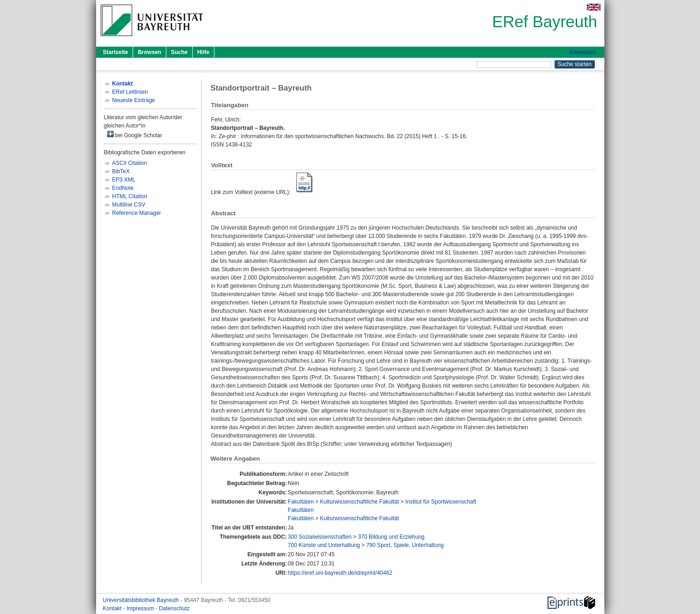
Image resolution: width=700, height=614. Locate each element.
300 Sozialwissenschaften (320, 537)
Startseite (116, 52)
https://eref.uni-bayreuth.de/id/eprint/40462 (340, 573)
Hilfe (203, 52)
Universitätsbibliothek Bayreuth (142, 600)
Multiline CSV (129, 205)
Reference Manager (137, 213)
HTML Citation (130, 196)
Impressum (141, 608)
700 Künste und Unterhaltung (324, 545)
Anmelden (582, 52)
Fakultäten (301, 502)
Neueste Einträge (134, 100)
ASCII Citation (130, 163)
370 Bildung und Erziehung (391, 537)
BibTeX (121, 171)
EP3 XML (124, 180)
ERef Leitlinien (130, 92)
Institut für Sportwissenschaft (441, 502)
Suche (179, 52)
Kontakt (113, 608)
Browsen (149, 52)
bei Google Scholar (135, 135)
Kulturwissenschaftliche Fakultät (360, 502)
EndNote (123, 188)
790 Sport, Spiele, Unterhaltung (405, 545)
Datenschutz (174, 608)
